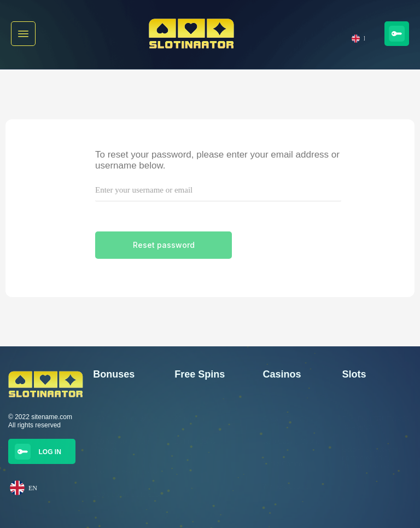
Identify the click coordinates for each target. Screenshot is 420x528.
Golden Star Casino (291, 419)
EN (358, 39)
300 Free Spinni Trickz (126, 472)
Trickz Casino (282, 464)
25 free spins (193, 419)
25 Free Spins (195, 442)
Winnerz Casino (286, 486)
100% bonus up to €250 (128, 495)
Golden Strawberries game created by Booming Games (372, 458)
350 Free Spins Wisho (125, 419)
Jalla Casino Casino (291, 442)
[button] (23, 34)
